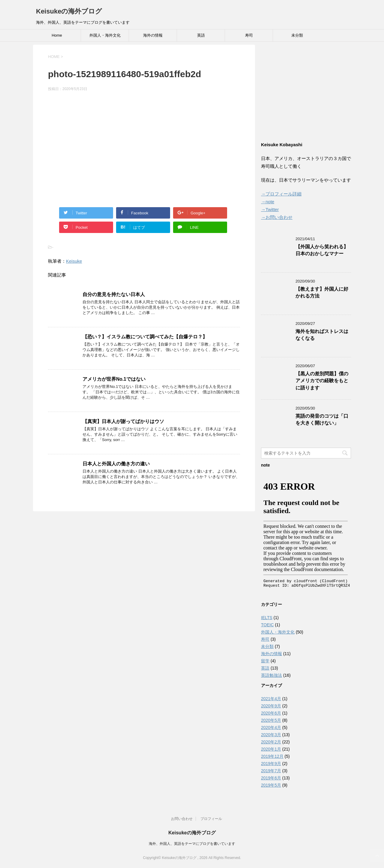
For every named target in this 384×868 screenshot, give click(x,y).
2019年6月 (271, 778)
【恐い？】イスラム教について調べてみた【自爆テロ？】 (145, 337)
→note (268, 202)
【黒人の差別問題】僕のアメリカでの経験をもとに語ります (322, 381)
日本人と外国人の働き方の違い (116, 464)
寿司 (249, 35)
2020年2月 (271, 742)
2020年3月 (271, 735)
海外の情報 (153, 35)
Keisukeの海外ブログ (69, 11)
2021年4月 (271, 699)
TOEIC (267, 625)
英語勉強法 (271, 675)
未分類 (297, 35)
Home (57, 35)
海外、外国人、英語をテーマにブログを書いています (192, 844)
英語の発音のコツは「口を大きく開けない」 (322, 419)
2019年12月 (272, 756)
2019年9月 (271, 764)
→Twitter (270, 209)
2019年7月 (271, 771)
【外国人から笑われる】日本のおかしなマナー (322, 250)
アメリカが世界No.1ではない (114, 379)
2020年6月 (271, 713)
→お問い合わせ (277, 217)
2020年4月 (271, 727)
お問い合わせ (182, 819)
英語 (201, 35)
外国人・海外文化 (105, 35)
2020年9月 (271, 706)
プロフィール (211, 819)
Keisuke (74, 261)
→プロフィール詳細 (281, 194)
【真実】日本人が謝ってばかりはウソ (123, 421)
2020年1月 (271, 749)
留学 (265, 661)
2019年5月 (271, 785)
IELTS (267, 618)
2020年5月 (271, 720)
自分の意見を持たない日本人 (114, 294)
